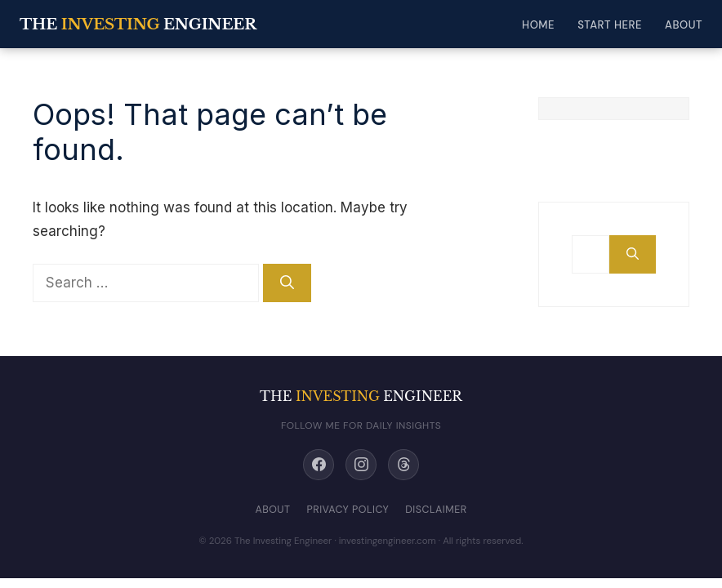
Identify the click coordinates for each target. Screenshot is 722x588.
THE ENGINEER (138, 24)
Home (538, 25)
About (684, 25)
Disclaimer (436, 510)
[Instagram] (361, 465)
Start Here (610, 25)
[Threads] (403, 465)
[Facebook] (319, 465)
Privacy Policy (348, 510)
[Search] (287, 283)
